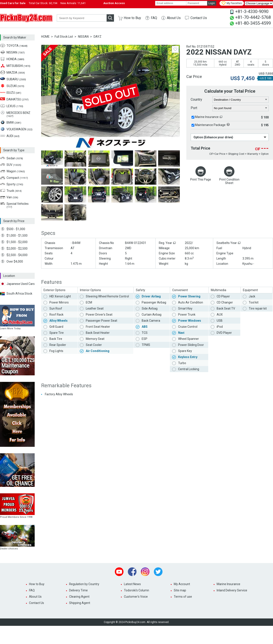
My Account (182, 584)
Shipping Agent (80, 603)
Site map (180, 590)
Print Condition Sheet (229, 181)
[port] (241, 108)
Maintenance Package (210, 125)
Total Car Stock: (43, 3)
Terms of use (183, 597)
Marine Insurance (207, 117)
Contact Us (199, 18)
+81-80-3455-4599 (253, 23)
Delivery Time (78, 590)
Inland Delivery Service (232, 590)
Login (212, 3)
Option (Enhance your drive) (213, 137)
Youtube (119, 572)
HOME (45, 37)
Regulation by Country (84, 584)
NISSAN (83, 37)
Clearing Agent (79, 597)
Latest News (132, 584)
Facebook (132, 572)
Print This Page (201, 179)
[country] (241, 100)
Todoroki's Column (136, 590)
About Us (174, 18)
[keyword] (82, 18)
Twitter (158, 572)
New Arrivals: (73, 3)
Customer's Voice (136, 597)
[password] (197, 3)
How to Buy (132, 18)
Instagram (145, 572)
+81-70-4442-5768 (253, 17)
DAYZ (97, 37)
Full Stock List (64, 37)
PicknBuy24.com (26, 18)
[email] (171, 3)
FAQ (154, 18)
